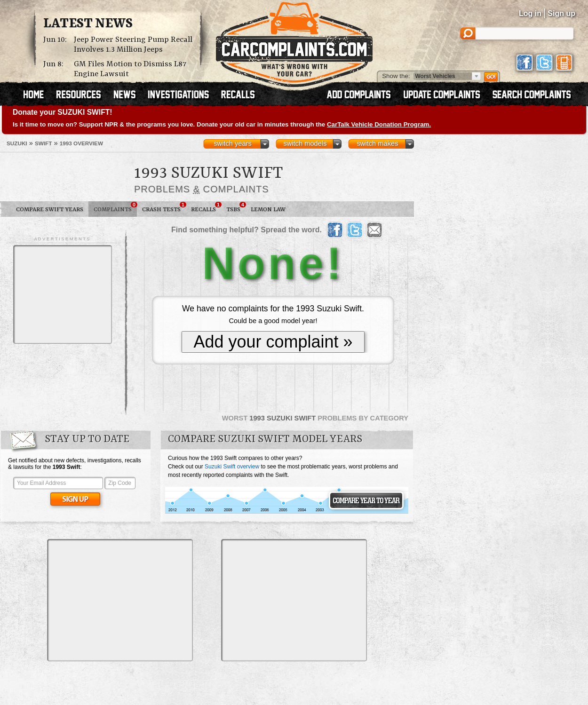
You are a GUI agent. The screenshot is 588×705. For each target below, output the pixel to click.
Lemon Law (268, 210)
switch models (305, 143)
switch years (233, 143)
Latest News (88, 24)
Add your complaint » (273, 342)
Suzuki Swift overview (232, 467)
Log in (530, 13)
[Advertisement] (63, 294)
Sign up (561, 13)
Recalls (206, 207)
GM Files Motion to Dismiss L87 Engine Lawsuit (130, 69)
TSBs (236, 207)
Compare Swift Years (50, 210)
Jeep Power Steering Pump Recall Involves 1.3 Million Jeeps (133, 45)
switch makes (378, 143)
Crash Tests (164, 207)
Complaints (115, 207)
